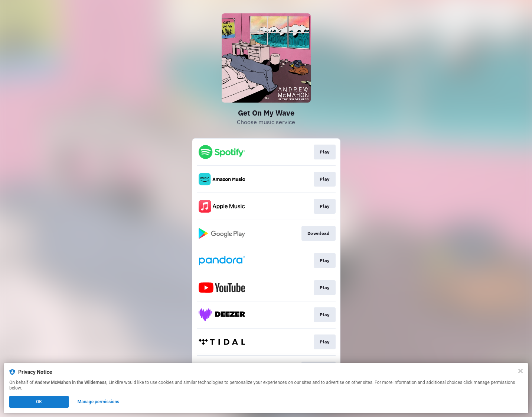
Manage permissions (99, 402)
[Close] (520, 371)
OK (39, 402)
